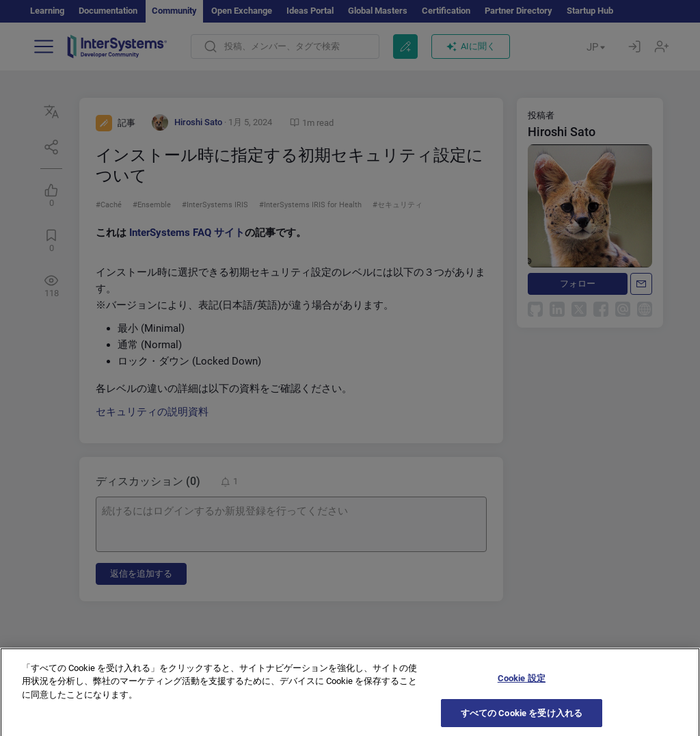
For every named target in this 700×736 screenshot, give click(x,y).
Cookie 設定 (522, 686)
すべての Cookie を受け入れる (522, 721)
